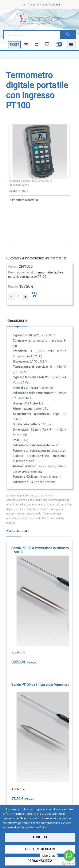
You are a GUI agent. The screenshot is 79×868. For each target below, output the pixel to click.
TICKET (14, 45)
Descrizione (17, 321)
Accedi (32, 5)
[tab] (17, 322)
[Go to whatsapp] (69, 856)
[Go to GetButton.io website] (69, 864)
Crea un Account (50, 5)
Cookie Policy (38, 827)
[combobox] (32, 35)
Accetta (40, 837)
